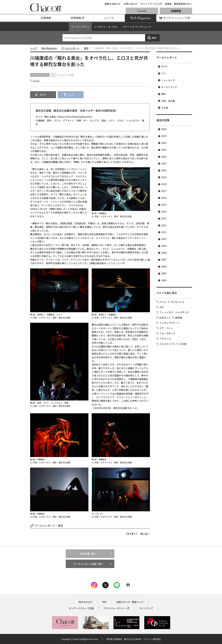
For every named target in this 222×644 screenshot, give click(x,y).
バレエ (36, 81)
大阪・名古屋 (168, 101)
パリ (164, 73)
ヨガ (162, 307)
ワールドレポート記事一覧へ (88, 564)
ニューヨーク (168, 80)
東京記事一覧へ (88, 554)
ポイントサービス (150, 4)
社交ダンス (165, 318)
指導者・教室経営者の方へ (178, 4)
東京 (86, 48)
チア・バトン (166, 328)
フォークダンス (167, 333)
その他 (165, 108)
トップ (34, 48)
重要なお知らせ (113, 4)
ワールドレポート (80, 27)
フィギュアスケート (170, 323)
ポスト (43, 95)
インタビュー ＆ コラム (106, 27)
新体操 (179, 318)
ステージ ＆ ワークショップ (137, 27)
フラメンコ (165, 338)
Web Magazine (49, 48)
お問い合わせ (131, 4)
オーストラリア (169, 87)
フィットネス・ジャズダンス (174, 312)
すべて (165, 66)
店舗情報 (176, 11)
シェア (71, 95)
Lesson (142, 11)
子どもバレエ (177, 302)
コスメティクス (167, 344)
